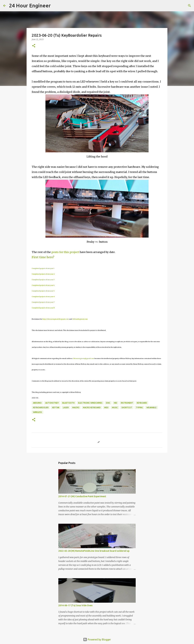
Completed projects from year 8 (43, 308)
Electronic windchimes (90, 403)
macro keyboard (92, 407)
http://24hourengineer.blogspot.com (56, 319)
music (115, 407)
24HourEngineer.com (80, 319)
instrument (127, 403)
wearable (151, 407)
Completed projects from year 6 (43, 297)
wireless (37, 412)
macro (76, 407)
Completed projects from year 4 (43, 285)
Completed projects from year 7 (43, 302)
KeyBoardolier (41, 407)
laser (66, 407)
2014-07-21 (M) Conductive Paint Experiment (82, 496)
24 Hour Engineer (30, 5)
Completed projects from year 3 (43, 280)
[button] (34, 46)
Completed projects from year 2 (43, 274)
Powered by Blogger (97, 639)
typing (139, 407)
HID (116, 403)
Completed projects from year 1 (43, 268)
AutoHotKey (52, 403)
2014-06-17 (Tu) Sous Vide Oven (75, 605)
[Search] (55, 6)
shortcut (127, 407)
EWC (108, 403)
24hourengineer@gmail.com (83, 358)
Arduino (37, 403)
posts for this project (65, 252)
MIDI (106, 407)
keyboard (142, 403)
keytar (56, 407)
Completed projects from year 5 (43, 291)
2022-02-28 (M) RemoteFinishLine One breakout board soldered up (94, 551)
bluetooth (68, 403)
